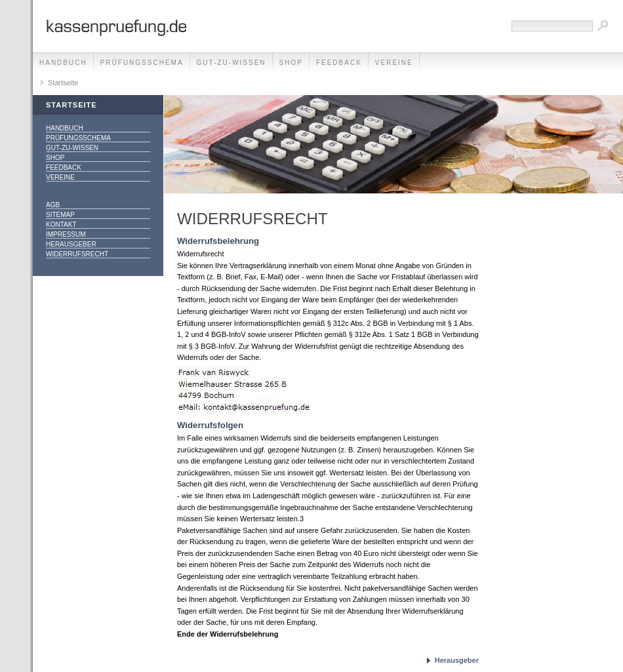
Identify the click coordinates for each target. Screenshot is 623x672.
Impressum (66, 234)
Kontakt (61, 225)
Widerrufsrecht (77, 254)
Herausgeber (71, 244)
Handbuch (63, 63)
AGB (53, 205)
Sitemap (60, 215)
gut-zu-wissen (231, 63)
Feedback (339, 63)
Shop (291, 63)
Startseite (63, 83)
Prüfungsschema (142, 63)
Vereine (394, 63)
